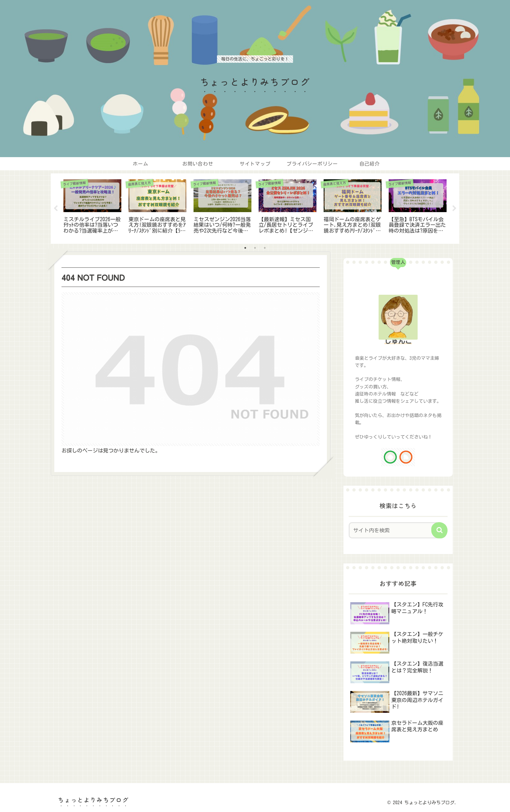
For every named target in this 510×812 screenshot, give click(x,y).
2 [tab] (255, 248)
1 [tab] (245, 248)
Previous (56, 209)
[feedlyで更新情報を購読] (390, 457)
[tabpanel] (92, 207)
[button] (439, 530)
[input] (394, 530)
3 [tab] (265, 248)
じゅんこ (398, 341)
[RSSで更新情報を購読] (406, 457)
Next (454, 209)
